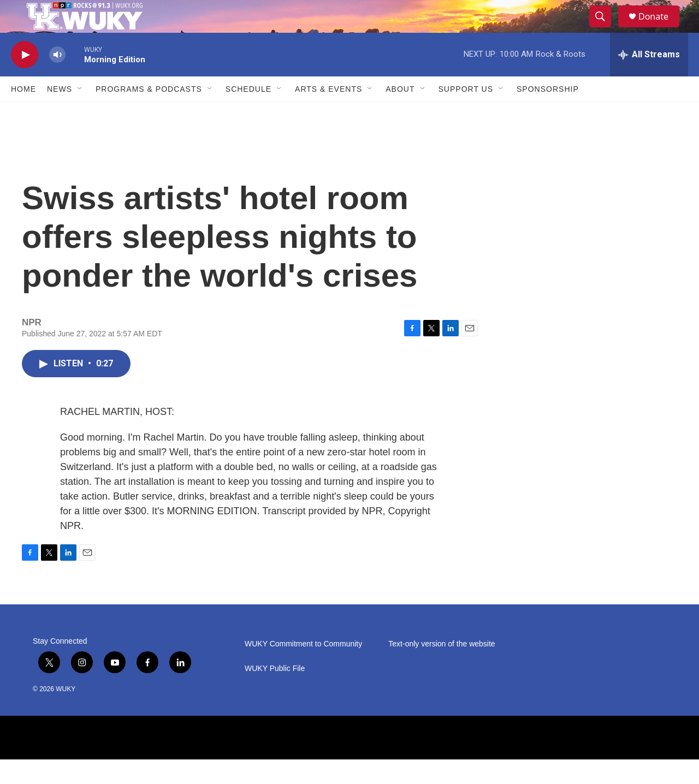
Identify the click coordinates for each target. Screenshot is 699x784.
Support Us (466, 114)
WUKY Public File (275, 693)
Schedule (248, 114)
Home (23, 114)
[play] (25, 79)
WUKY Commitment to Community (303, 669)
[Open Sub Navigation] (80, 114)
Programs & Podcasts (149, 114)
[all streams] (649, 79)
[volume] (57, 79)
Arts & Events (328, 114)
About (400, 114)
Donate (660, 29)
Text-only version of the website (442, 669)
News (60, 114)
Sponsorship (548, 114)
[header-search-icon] (605, 29)
